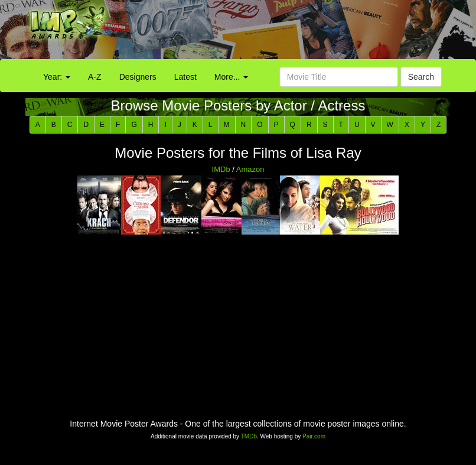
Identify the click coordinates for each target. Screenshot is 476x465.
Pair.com (314, 436)
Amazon (250, 169)
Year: (57, 77)
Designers (138, 77)
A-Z (95, 77)
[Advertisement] (297, 32)
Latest (185, 77)
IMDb (221, 169)
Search (421, 77)
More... (231, 77)
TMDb (249, 436)
